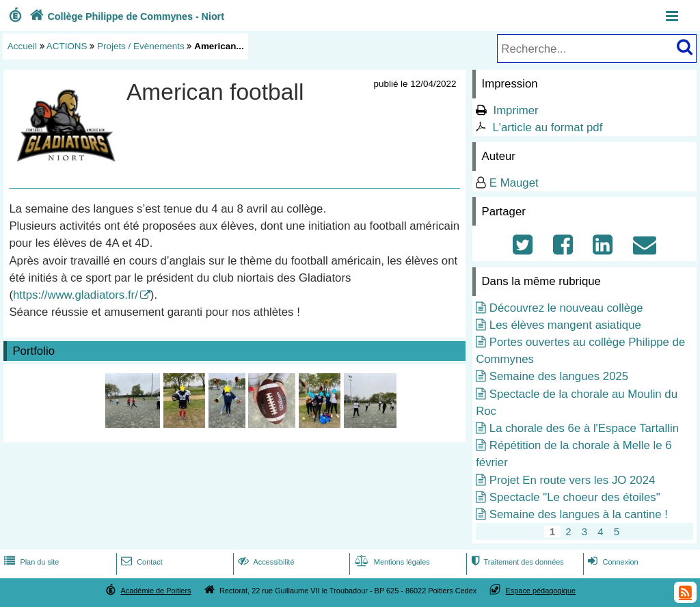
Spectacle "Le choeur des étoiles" (575, 497)
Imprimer (515, 110)
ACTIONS (67, 46)
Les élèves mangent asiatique (565, 325)
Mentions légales (391, 562)
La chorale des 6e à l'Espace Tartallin (584, 428)
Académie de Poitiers (156, 591)
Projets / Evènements (141, 46)
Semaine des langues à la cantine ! (579, 514)
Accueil (22, 46)
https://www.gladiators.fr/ (76, 295)
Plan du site (30, 562)
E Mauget (514, 183)
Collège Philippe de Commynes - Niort (125, 16)
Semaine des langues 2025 (559, 376)
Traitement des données (516, 562)
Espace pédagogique (541, 591)
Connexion (611, 562)
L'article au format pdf (547, 127)
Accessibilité (265, 562)
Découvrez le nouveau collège (566, 308)
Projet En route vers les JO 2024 (573, 480)
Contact (140, 562)
